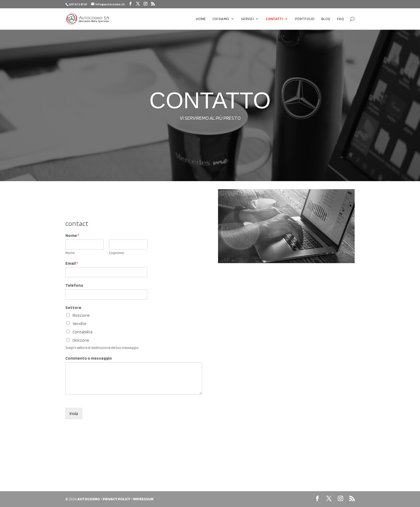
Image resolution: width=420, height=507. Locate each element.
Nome (72, 235)
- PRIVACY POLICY (115, 499)
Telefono (74, 285)
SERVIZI (247, 19)
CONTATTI (274, 19)
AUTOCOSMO (89, 499)
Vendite (80, 324)
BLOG (326, 19)
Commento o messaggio (89, 358)
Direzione (81, 340)
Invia (74, 413)
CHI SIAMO (221, 19)
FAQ (340, 19)
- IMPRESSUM (142, 499)
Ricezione (81, 315)
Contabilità (82, 332)
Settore (73, 307)
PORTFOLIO (305, 19)
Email (72, 263)
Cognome (116, 253)
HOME (201, 19)
